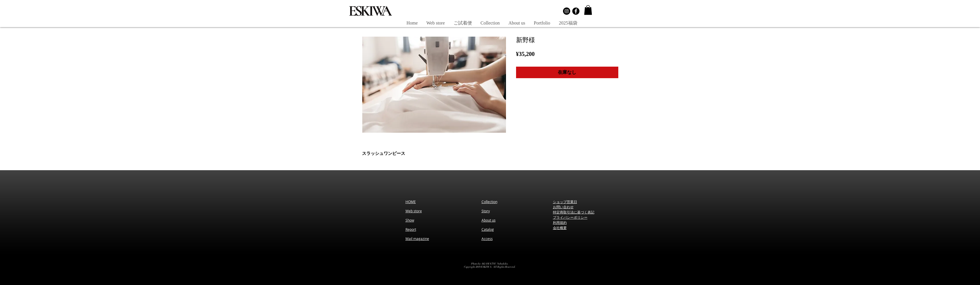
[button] (588, 10)
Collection (489, 202)
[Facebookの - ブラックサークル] (576, 11)
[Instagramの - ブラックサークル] (567, 11)
